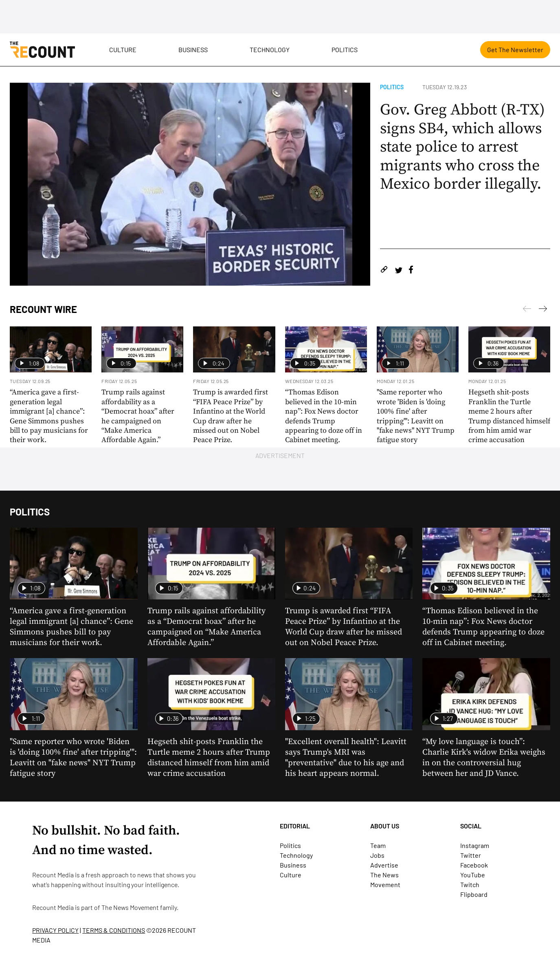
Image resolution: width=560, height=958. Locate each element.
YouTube (473, 875)
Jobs (377, 855)
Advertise (384, 865)
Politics (345, 50)
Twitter (471, 855)
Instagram (475, 845)
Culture (123, 50)
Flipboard (474, 894)
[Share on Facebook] (411, 271)
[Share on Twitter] (399, 271)
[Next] (527, 310)
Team (378, 845)
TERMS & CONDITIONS (114, 930)
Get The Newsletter (515, 50)
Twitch (470, 884)
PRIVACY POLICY (55, 930)
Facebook (474, 865)
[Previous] (543, 310)
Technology (270, 50)
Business (193, 50)
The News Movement (130, 907)
